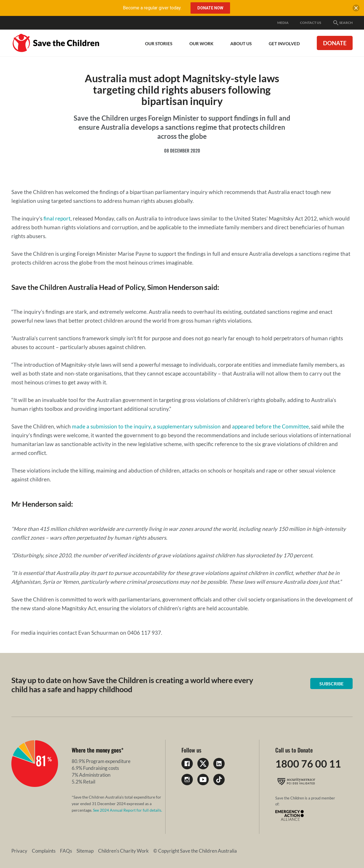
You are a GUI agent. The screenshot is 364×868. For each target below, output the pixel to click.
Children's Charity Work (123, 851)
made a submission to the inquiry (111, 426)
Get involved (284, 44)
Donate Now (210, 8)
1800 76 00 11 (308, 764)
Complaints (44, 851)
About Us (241, 44)
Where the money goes (96, 750)
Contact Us (311, 23)
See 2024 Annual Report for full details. (128, 810)
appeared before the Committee (270, 426)
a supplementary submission (187, 426)
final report (57, 218)
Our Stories (159, 44)
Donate (335, 43)
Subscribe (331, 684)
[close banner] (356, 9)
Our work (201, 44)
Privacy (19, 851)
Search (343, 23)
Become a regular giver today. (152, 8)
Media (283, 23)
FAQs (66, 851)
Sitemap (85, 851)
